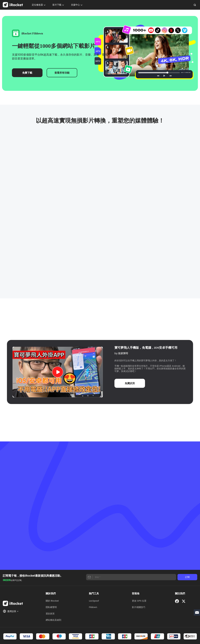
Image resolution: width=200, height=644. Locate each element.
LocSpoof (94, 601)
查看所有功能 (62, 73)
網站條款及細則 (53, 620)
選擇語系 (11, 611)
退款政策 (50, 614)
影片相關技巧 (139, 607)
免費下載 (27, 73)
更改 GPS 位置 (139, 601)
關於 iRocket (52, 601)
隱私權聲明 (51, 607)
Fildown (93, 607)
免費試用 (130, 383)
